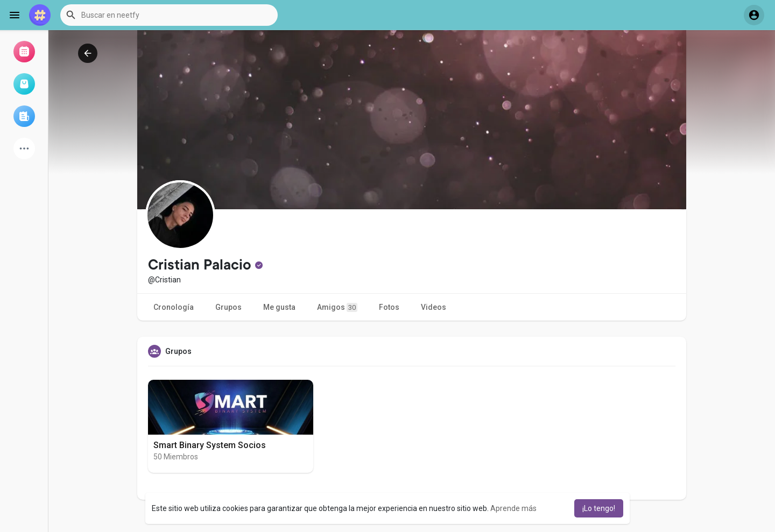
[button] (169, 15)
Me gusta (279, 307)
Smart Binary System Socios (210, 445)
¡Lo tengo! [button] (599, 508)
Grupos (228, 307)
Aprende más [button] (513, 508)
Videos (434, 307)
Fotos (389, 307)
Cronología (174, 307)
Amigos (337, 307)
